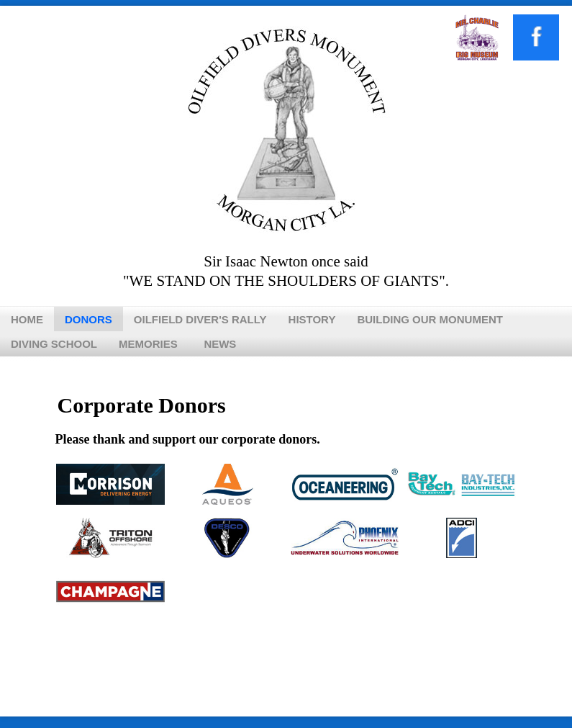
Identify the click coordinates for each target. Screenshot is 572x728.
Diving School (54, 344)
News (220, 344)
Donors (88, 319)
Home (27, 319)
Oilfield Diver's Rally (200, 319)
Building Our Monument (430, 319)
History (312, 319)
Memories (148, 344)
